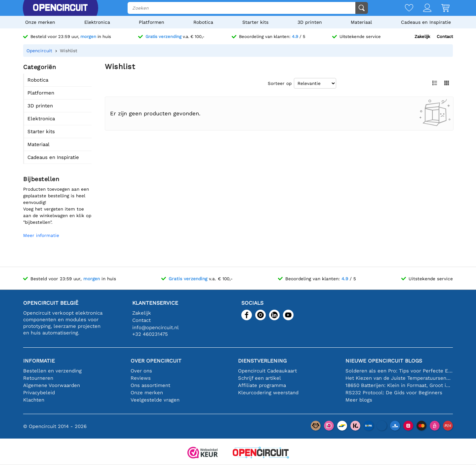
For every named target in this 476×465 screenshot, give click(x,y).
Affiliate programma (262, 385)
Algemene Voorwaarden (52, 385)
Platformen (152, 22)
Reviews (141, 378)
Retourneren (38, 378)
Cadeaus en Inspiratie (426, 22)
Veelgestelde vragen (155, 400)
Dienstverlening (262, 361)
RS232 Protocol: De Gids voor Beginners (394, 393)
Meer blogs (359, 400)
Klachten (34, 400)
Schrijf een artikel (259, 378)
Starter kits (255, 22)
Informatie (39, 361)
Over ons (141, 371)
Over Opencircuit (156, 361)
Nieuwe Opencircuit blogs (384, 361)
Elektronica (97, 22)
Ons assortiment (150, 385)
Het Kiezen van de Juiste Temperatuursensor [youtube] (399, 378)
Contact (445, 37)
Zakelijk (422, 37)
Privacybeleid (39, 393)
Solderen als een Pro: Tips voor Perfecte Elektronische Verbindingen (399, 371)
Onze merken (40, 22)
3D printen (310, 22)
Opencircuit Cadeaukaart (267, 371)
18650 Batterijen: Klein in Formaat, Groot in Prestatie (399, 385)
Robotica (203, 22)
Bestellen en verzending (52, 371)
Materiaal (361, 22)
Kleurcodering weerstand (268, 393)
